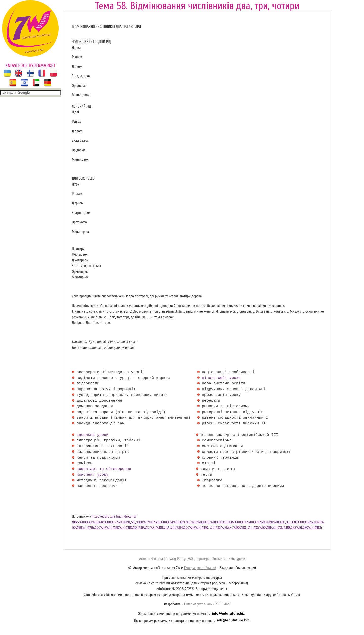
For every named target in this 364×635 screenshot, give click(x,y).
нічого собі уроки (221, 378)
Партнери (203, 559)
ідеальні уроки (93, 435)
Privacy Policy (176, 559)
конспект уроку (93, 475)
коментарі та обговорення (104, 469)
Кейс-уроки (237, 559)
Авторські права (151, 559)
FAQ (190, 559)
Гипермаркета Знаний (200, 568)
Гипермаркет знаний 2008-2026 (207, 604)
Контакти (219, 559)
